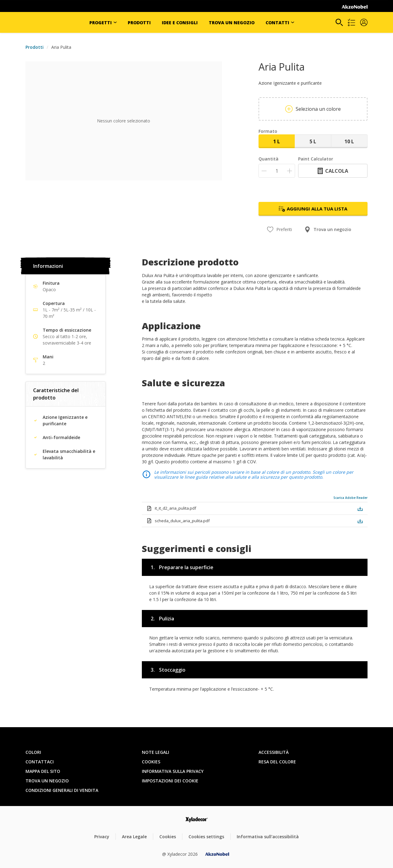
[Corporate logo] (355, 7)
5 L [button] (313, 141)
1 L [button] (277, 141)
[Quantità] (277, 171)
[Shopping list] (352, 22)
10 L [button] (349, 141)
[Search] (339, 22)
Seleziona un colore (313, 109)
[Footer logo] (197, 820)
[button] (364, 22)
